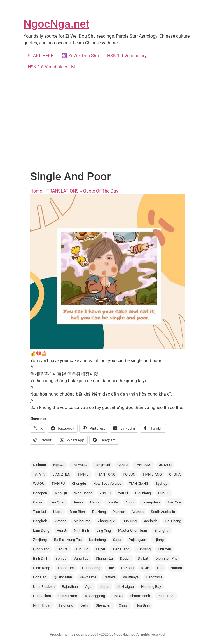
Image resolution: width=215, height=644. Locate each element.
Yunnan (119, 512)
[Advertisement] (107, 119)
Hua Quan (57, 502)
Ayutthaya (131, 577)
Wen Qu (61, 493)
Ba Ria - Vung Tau (68, 540)
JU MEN (165, 465)
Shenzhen (104, 605)
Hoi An (117, 596)
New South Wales (107, 483)
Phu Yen (164, 549)
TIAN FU (58, 483)
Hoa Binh (143, 605)
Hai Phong (173, 521)
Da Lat (143, 558)
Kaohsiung (97, 540)
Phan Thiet (166, 596)
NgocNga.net (56, 24)
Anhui (130, 502)
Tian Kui (39, 512)
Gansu (122, 465)
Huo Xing (129, 521)
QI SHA (175, 474)
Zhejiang (40, 540)
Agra (89, 587)
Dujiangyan (137, 540)
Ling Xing (104, 530)
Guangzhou (42, 596)
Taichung (66, 605)
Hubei (58, 512)
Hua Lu (164, 493)
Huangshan (151, 502)
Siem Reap (42, 568)
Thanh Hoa (66, 568)
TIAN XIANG (139, 483)
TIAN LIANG (152, 474)
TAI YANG (79, 465)
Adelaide (151, 521)
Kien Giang (121, 549)
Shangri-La (104, 558)
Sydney (161, 483)
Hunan (78, 502)
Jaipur (105, 587)
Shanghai (162, 530)
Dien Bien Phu (166, 558)
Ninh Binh (81, 530)
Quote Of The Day (101, 191)
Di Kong (127, 568)
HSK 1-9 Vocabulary (127, 56)
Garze (38, 502)
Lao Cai (62, 549)
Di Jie (145, 568)
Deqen (125, 558)
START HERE (40, 56)
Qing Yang (41, 549)
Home (36, 191)
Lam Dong (41, 530)
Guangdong (91, 568)
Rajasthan (70, 587)
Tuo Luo (82, 549)
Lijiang (159, 540)
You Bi (123, 493)
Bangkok (40, 521)
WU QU (39, 483)
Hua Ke (112, 502)
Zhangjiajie (106, 521)
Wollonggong (95, 596)
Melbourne (82, 521)
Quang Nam (68, 596)
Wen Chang (83, 493)
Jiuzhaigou (125, 587)
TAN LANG (143, 465)
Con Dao (40, 577)
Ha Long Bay (151, 587)
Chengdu (79, 483)
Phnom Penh (140, 596)
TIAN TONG (106, 474)
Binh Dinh (41, 558)
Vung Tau (81, 558)
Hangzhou (154, 577)
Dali (160, 568)
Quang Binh (63, 577)
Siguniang (143, 493)
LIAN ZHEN (61, 474)
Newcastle (88, 577)
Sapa (117, 540)
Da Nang (99, 512)
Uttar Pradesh (44, 587)
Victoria (60, 521)
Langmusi (102, 465)
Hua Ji (62, 530)
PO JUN (129, 474)
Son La (61, 558)
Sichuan (39, 465)
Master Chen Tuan (133, 530)
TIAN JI (84, 474)
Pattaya (110, 577)
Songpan (40, 493)
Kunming (144, 549)
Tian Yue (174, 502)
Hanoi (95, 502)
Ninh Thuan (42, 605)
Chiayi (123, 605)
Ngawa (59, 465)
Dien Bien (77, 512)
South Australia (163, 512)
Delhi (84, 605)
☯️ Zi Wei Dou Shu (80, 56)
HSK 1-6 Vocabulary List (52, 67)
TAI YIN (39, 474)
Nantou (176, 568)
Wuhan (138, 512)
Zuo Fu (105, 493)
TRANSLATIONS (63, 191)
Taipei (100, 549)
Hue (111, 568)
